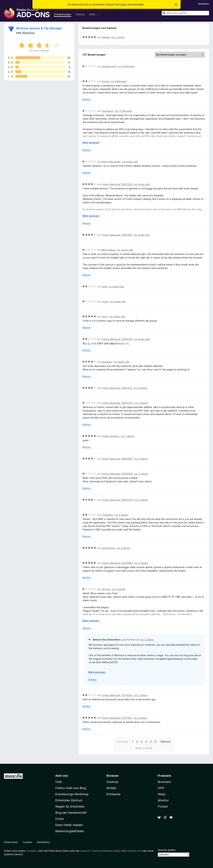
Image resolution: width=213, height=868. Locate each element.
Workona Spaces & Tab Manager (39, 28)
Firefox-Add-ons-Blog (71, 788)
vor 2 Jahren (118, 37)
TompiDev (107, 515)
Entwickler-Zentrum (69, 800)
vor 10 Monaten (123, 111)
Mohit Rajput (109, 250)
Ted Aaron (107, 111)
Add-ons (62, 776)
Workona (28, 33)
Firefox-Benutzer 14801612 (117, 388)
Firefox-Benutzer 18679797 (117, 403)
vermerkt (31, 851)
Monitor (163, 800)
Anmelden (204, 4)
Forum (60, 819)
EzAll (104, 287)
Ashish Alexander (111, 162)
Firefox (123, 4)
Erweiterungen (63, 14)
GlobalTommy (109, 66)
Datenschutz (11, 842)
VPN (161, 788)
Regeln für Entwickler (70, 806)
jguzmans (107, 362)
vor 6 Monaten (126, 66)
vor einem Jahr (130, 162)
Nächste (166, 742)
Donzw (105, 81)
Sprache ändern (167, 850)
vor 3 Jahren (119, 589)
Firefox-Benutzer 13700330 (117, 695)
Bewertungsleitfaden (70, 831)
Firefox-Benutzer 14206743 (117, 339)
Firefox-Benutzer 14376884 (117, 563)
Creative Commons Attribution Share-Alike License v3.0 (111, 851)
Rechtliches (44, 842)
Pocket (163, 806)
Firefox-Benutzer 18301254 (117, 184)
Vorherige (122, 742)
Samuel (106, 37)
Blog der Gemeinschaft (71, 813)
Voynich (106, 589)
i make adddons (110, 436)
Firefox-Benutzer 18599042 (117, 474)
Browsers (164, 782)
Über (59, 782)
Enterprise (113, 794)
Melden (87, 99)
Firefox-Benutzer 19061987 (117, 235)
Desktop (112, 782)
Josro (105, 317)
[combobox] (185, 13)
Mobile (111, 788)
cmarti (105, 302)
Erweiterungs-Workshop (72, 794)
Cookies (28, 842)
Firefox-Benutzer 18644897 (117, 459)
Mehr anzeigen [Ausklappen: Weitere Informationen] (91, 142)
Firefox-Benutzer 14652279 (117, 500)
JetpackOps (108, 548)
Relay (162, 794)
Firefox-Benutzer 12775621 (117, 718)
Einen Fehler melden (69, 825)
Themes (80, 14)
